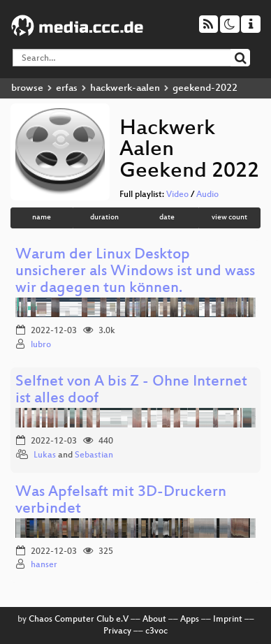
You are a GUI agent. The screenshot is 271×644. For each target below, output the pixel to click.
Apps (190, 620)
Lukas (45, 455)
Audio (207, 195)
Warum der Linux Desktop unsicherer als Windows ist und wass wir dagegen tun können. (135, 272)
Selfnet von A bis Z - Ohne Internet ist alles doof (131, 391)
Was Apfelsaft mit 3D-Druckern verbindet (121, 501)
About (154, 620)
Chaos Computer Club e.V (79, 620)
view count (229, 218)
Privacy (117, 631)
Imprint (228, 620)
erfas (67, 88)
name (42, 218)
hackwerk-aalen (125, 88)
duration (104, 218)
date (167, 218)
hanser (44, 565)
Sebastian (94, 455)
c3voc (156, 631)
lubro (41, 345)
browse (27, 88)
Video (177, 195)
